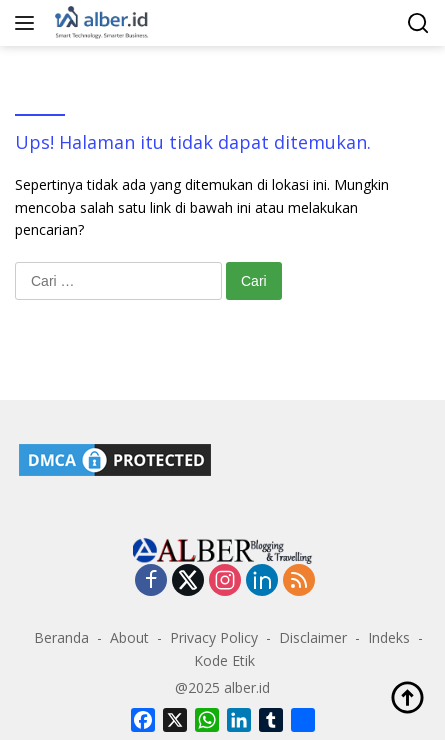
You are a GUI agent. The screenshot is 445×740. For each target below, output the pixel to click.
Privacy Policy (214, 637)
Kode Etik (224, 660)
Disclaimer (313, 637)
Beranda (61, 637)
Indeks (389, 637)
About (129, 637)
